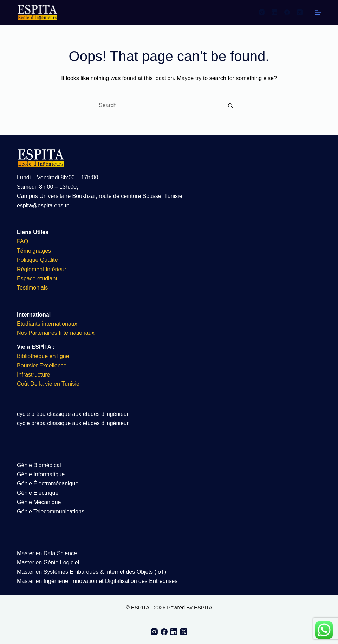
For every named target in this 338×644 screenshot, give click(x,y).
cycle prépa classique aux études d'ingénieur (73, 414)
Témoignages (34, 251)
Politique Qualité (37, 260)
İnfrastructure (33, 375)
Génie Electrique (38, 493)
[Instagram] (262, 12)
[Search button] (230, 106)
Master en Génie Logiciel (48, 562)
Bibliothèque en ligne (43, 356)
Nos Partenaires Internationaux (56, 333)
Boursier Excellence (42, 366)
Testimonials (32, 288)
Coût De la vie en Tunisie (49, 384)
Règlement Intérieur (42, 269)
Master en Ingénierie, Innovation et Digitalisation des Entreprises (97, 581)
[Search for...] (160, 106)
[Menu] (318, 12)
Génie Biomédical (39, 465)
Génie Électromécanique (48, 483)
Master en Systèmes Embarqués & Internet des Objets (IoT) (92, 572)
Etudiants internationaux (47, 324)
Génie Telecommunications (51, 512)
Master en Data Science (47, 553)
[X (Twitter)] (300, 12)
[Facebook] (287, 12)
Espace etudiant (37, 278)
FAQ (22, 241)
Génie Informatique (41, 474)
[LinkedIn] (274, 12)
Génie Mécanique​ (39, 502)
